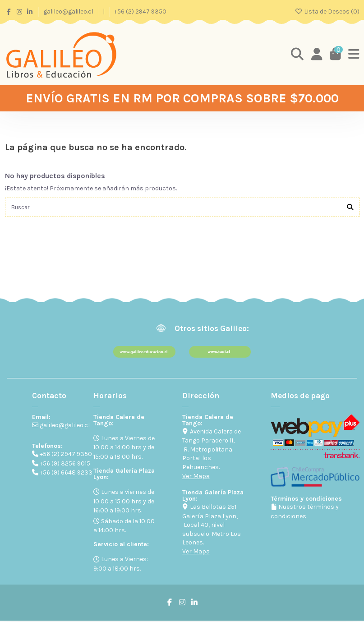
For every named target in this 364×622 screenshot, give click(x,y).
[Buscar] (350, 208)
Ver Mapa (196, 477)
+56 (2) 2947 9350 (140, 12)
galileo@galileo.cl (69, 12)
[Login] (316, 55)
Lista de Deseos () (327, 12)
